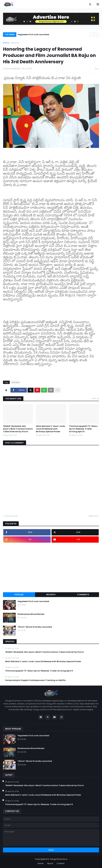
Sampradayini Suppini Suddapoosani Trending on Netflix (35, 680)
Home (6, 43)
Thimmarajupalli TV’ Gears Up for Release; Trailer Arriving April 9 (83, 429)
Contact (61, 863)
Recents (51, 595)
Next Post (93, 516)
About (50, 863)
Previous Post (11, 516)
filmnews (15, 43)
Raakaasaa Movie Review (31, 614)
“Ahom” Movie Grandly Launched (35, 627)
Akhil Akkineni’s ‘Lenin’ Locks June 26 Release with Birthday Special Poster (51, 429)
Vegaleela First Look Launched (33, 34)
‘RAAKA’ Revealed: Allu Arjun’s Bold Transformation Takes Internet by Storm (18, 429)
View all (96, 398)
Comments (83, 595)
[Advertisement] (51, 567)
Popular (19, 595)
